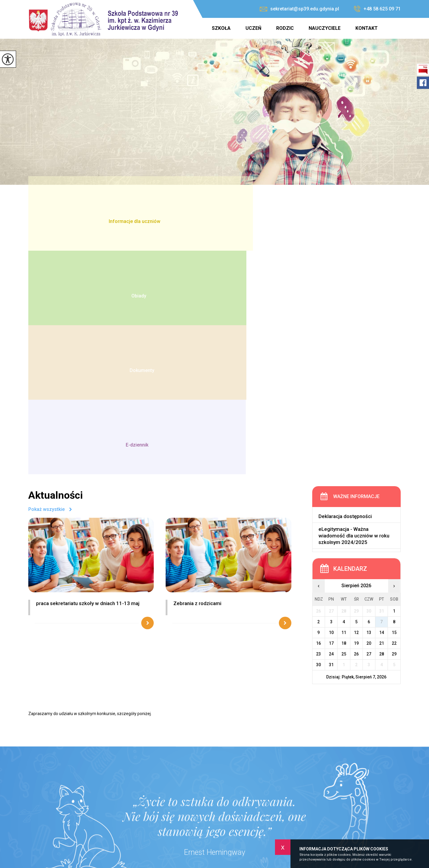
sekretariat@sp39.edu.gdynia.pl (299, 9)
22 (394, 419)
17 (331, 419)
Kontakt (367, 28)
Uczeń (253, 28)
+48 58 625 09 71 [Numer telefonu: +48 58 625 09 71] (186, 815)
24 (331, 430)
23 (318, 430)
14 (382, 408)
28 (382, 430)
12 (356, 408)
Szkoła (221, 28)
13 (369, 408)
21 (382, 419)
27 (369, 430)
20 (369, 419)
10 (331, 408)
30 (318, 441)
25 (344, 430)
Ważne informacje (356, 273)
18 (344, 419)
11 (344, 408)
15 (394, 408)
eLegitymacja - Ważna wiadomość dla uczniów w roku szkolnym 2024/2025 (354, 312)
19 (356, 419)
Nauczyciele (325, 28)
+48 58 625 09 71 (377, 9)
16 (318, 419)
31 (331, 441)
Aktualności (56, 272)
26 (356, 430)
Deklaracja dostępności (345, 293)
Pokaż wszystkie (46, 286)
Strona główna (197, 28)
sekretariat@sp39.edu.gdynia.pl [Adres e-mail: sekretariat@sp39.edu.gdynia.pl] (202, 821)
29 (394, 430)
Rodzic (285, 28)
